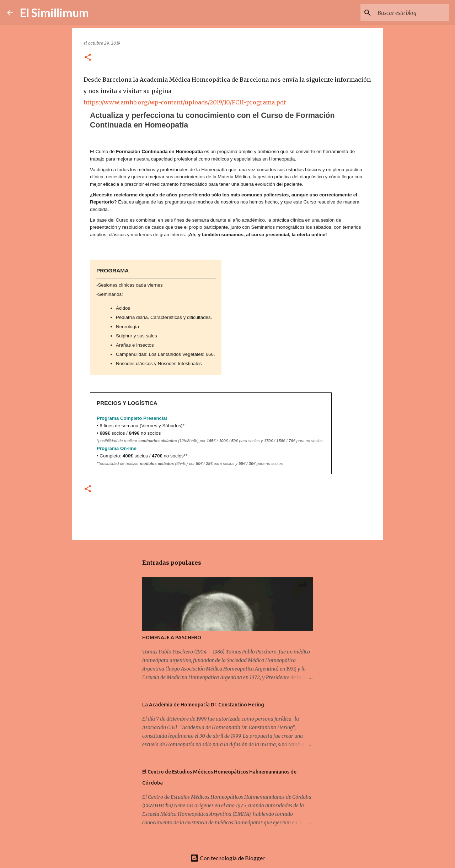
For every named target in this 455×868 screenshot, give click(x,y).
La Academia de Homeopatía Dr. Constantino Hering (203, 705)
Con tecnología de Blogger (227, 858)
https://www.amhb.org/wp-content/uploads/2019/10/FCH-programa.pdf (185, 102)
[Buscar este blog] (412, 13)
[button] (88, 58)
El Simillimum (54, 13)
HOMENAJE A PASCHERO (172, 638)
